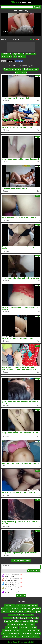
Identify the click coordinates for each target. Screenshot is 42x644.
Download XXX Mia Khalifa (29, 618)
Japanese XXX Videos (19, 609)
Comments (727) (26, 66)
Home (10, 642)
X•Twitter (11, 61)
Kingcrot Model (18, 54)
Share (4, 61)
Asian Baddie (7, 630)
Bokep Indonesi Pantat (30, 69)
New (15, 57)
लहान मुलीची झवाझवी (34, 609)
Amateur (28, 54)
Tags (15, 642)
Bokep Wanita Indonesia (12, 69)
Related (12, 66)
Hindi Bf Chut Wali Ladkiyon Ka (12, 612)
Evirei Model (6, 54)
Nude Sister (5, 609)
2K (38, 39)
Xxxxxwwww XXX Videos (28, 627)
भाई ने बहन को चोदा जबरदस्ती (10, 634)
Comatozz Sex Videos (11, 637)
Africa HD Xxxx (19, 630)
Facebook (19, 61)
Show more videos (21, 560)
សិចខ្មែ (32, 615)
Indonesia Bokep (21, 72)
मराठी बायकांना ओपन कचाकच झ (29, 637)
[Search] (17, 7)
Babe (3, 57)
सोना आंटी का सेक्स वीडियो (15, 624)
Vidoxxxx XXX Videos (30, 621)
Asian (20, 57)
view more (21, 595)
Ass (34, 54)
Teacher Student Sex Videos (18, 615)
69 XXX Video (30, 624)
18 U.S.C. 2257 (29, 642)
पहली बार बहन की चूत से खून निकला (27, 606)
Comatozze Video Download (31, 634)
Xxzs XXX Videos (12, 627)
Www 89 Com (10, 606)
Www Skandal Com (33, 630)
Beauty (9, 57)
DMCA (20, 642)
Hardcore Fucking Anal (33, 612)
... (25, 57)
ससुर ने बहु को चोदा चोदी (11, 618)
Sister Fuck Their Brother (13, 621)
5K (32, 39)
